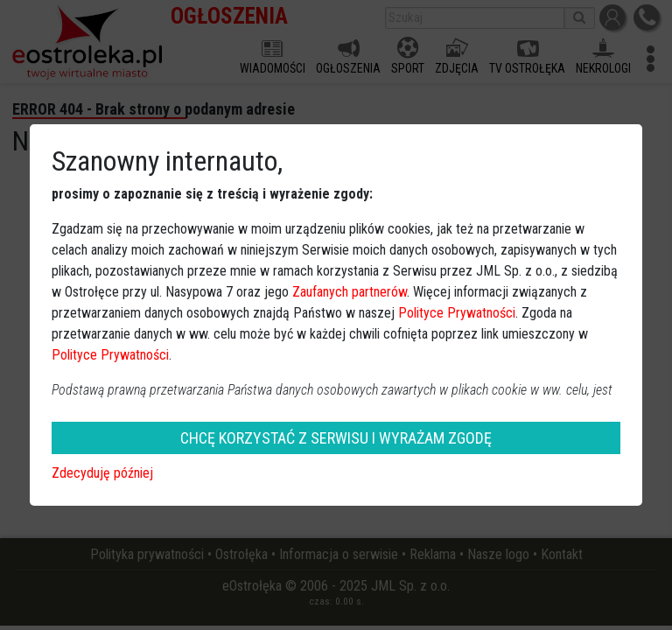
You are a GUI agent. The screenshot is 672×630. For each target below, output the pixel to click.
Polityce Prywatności (457, 313)
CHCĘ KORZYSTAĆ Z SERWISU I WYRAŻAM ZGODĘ (336, 438)
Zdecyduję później (102, 473)
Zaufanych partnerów (350, 292)
